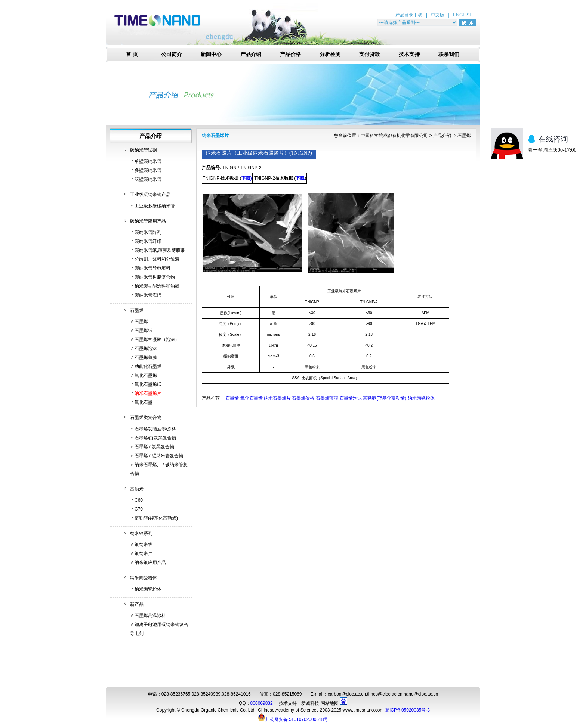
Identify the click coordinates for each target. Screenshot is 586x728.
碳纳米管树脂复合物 (155, 277)
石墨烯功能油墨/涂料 (155, 429)
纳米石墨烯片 (148, 393)
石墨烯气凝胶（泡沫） (157, 340)
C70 (139, 509)
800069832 (262, 703)
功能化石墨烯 (148, 366)
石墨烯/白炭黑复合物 (155, 438)
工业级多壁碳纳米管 (155, 206)
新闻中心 (211, 54)
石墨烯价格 (303, 398)
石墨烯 (137, 310)
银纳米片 (144, 554)
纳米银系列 (141, 533)
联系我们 (449, 54)
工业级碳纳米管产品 (150, 195)
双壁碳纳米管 (148, 179)
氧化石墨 (144, 402)
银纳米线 (144, 545)
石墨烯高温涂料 (150, 616)
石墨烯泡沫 (146, 348)
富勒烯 (137, 489)
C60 (139, 500)
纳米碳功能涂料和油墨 (157, 286)
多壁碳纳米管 (148, 170)
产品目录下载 (409, 15)
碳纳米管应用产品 (148, 221)
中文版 (438, 15)
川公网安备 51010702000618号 (293, 717)
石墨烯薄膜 (146, 357)
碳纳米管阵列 (148, 232)
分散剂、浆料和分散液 (157, 259)
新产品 (137, 604)
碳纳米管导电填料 (152, 268)
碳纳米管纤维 (148, 241)
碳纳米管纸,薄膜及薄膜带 (160, 250)
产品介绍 (251, 54)
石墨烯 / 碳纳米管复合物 (159, 456)
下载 (300, 178)
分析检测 (330, 54)
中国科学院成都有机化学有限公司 (394, 136)
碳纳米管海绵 (148, 295)
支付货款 (370, 54)
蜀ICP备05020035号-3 (407, 710)
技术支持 (409, 54)
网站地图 (330, 703)
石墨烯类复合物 (146, 418)
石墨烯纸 (144, 331)
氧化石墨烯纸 (148, 384)
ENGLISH (463, 15)
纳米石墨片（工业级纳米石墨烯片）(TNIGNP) (259, 153)
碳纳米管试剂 (144, 150)
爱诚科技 (310, 703)
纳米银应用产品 (150, 563)
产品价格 (290, 54)
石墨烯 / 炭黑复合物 (154, 447)
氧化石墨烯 (146, 375)
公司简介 (172, 54)
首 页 (132, 54)
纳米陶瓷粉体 (144, 578)
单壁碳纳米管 (148, 161)
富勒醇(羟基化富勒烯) (156, 518)
